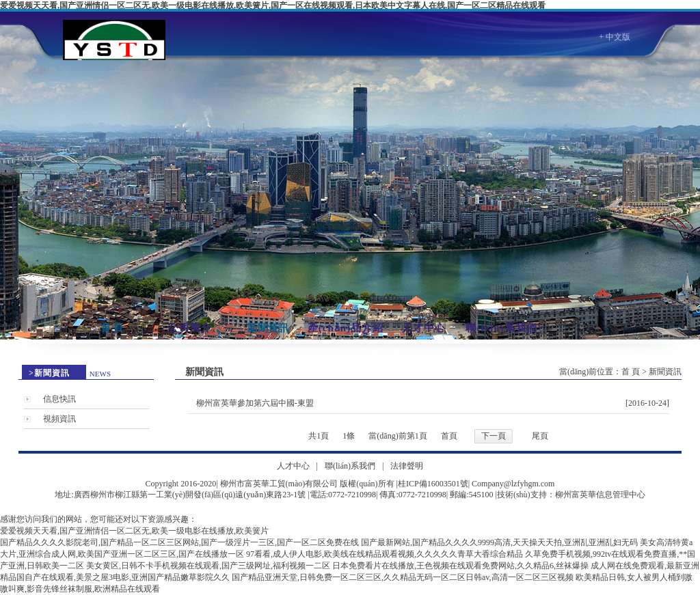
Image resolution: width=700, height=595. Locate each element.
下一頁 (494, 436)
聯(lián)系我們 (501, 328)
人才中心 (424, 328)
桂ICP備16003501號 (433, 484)
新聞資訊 (268, 328)
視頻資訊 (59, 419)
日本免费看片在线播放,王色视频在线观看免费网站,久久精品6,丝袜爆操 (460, 566)
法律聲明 (407, 466)
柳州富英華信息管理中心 (600, 495)
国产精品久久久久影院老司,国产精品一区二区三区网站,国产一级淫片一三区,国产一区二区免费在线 (179, 542)
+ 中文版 (615, 37)
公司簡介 (190, 328)
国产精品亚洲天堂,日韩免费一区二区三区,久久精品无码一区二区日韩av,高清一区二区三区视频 (403, 577)
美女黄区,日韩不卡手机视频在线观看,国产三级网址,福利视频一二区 (208, 566)
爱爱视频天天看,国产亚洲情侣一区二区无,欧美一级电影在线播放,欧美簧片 (134, 531)
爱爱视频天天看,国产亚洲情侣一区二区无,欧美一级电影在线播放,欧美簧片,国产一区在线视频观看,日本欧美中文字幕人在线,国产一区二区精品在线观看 (273, 5)
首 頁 (112, 328)
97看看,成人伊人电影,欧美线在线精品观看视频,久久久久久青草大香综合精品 (385, 554)
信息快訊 (59, 399)
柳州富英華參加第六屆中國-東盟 (255, 403)
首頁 (449, 436)
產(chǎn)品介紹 (346, 328)
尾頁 (540, 436)
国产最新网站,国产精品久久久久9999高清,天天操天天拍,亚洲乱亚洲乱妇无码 (499, 542)
